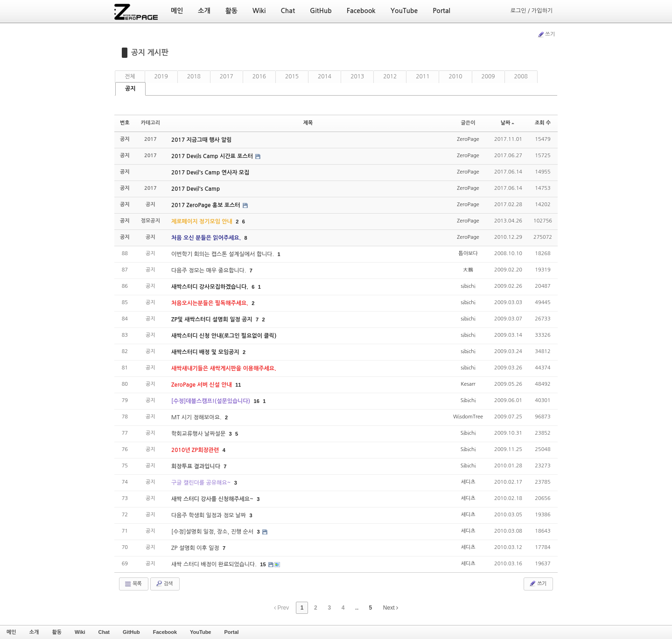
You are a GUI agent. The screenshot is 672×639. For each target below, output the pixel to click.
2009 (488, 76)
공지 (130, 89)
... (357, 608)
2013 (357, 76)
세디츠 (468, 482)
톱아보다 (468, 254)
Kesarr (468, 384)
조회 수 (543, 123)
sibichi (468, 286)
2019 (161, 76)
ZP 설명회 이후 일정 (196, 548)
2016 (259, 76)
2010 (455, 76)
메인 (11, 632)
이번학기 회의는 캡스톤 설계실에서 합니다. (223, 254)
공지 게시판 (150, 52)
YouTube (200, 632)
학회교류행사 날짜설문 (199, 434)
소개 (34, 632)
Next (391, 608)
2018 (194, 76)
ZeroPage (468, 139)
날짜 (508, 123)
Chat (104, 632)
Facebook (165, 632)
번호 (125, 123)
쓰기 (546, 35)
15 (263, 564)
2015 (292, 76)
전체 (130, 76)
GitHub (131, 632)
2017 (227, 76)
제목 (308, 123)
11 (238, 385)
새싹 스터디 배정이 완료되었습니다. (215, 564)
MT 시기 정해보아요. (197, 417)
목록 (133, 584)
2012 (390, 76)
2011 (423, 76)
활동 (57, 632)
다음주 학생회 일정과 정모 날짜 (209, 515)
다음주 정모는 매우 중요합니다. (210, 271)
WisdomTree (468, 417)
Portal (231, 632)
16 (257, 401)
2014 (325, 76)
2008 (521, 76)
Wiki (80, 632)
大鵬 (468, 270)
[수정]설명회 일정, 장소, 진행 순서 (213, 532)
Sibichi (468, 400)
